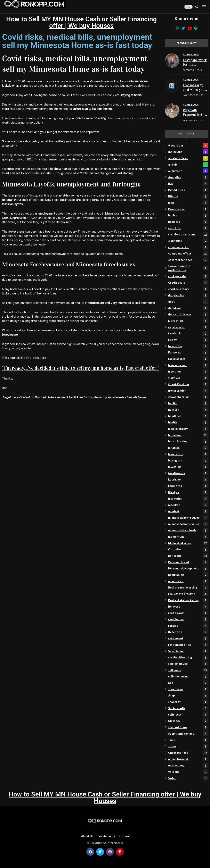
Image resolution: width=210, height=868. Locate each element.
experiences (188, 327)
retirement (188, 638)
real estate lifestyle (188, 594)
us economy (188, 765)
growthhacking (188, 397)
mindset (188, 511)
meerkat (188, 505)
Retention (188, 632)
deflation (188, 308)
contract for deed (188, 260)
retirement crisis (188, 645)
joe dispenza (188, 473)
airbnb (188, 165)
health (188, 422)
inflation (188, 448)
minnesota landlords (188, 530)
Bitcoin (188, 196)
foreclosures (188, 359)
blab (188, 203)
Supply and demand (188, 734)
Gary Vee (188, 378)
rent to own (188, 619)
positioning (188, 575)
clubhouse (188, 241)
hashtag (188, 410)
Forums (124, 836)
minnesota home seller (188, 524)
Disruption (188, 321)
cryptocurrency (188, 289)
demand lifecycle (188, 314)
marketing (188, 499)
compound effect (188, 253)
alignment (188, 171)
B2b (188, 184)
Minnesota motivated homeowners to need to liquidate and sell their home (73, 254)
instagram (188, 460)
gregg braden (188, 391)
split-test (188, 715)
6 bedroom (188, 145)
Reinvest (188, 607)
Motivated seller (188, 543)
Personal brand (188, 562)
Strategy (188, 721)
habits (188, 403)
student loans (188, 727)
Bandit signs (188, 190)
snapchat (188, 702)
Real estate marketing (188, 600)
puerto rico (188, 581)
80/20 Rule (188, 152)
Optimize (188, 549)
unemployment (188, 759)
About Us (87, 836)
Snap (188, 695)
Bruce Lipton (188, 209)
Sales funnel (188, 651)
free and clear (188, 365)
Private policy (106, 836)
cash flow (188, 228)
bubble (188, 215)
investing (188, 467)
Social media (188, 708)
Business (188, 222)
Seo (188, 683)
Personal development (188, 568)
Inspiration (188, 454)
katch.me (188, 479)
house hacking (188, 441)
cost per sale (188, 276)
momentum (188, 537)
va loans (188, 772)
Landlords (188, 486)
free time (188, 372)
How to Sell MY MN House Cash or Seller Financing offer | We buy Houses (81, 22)
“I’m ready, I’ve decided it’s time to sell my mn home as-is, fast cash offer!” (81, 368)
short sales (188, 689)
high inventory (188, 429)
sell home (188, 670)
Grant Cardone (188, 384)
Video (188, 778)
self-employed (188, 664)
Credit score (188, 283)
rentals (188, 626)
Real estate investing (188, 587)
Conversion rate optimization (188, 268)
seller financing (188, 676)
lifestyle (188, 492)
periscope (188, 556)
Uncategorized (188, 753)
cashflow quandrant (188, 234)
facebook (188, 333)
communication (188, 247)
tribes (188, 746)
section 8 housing (188, 657)
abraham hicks (188, 158)
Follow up (188, 352)
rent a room (188, 613)
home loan (188, 435)
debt (188, 302)
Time (188, 740)
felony (188, 340)
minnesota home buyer (188, 518)
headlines (188, 416)
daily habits (188, 295)
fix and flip (188, 346)
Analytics (188, 177)
